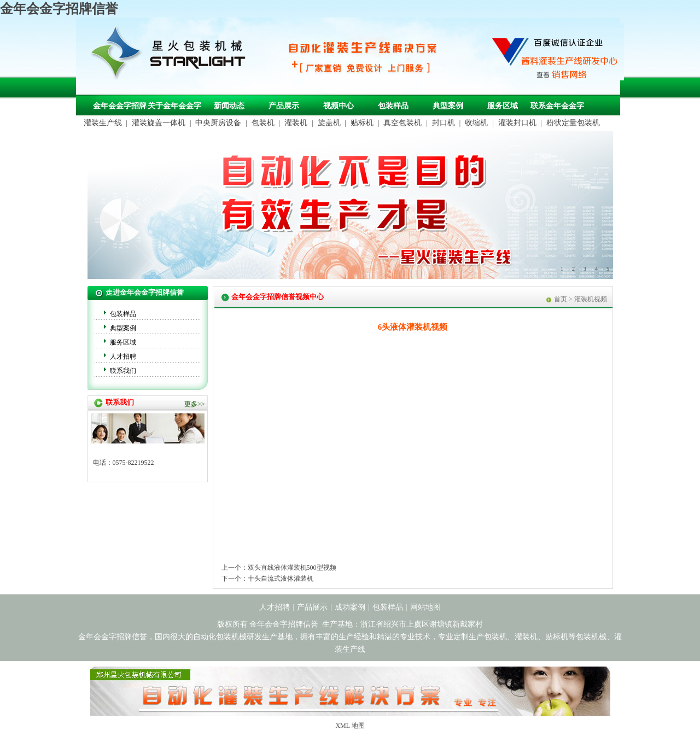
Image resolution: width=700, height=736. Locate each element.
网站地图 (425, 607)
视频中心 (339, 106)
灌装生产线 (103, 123)
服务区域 (503, 106)
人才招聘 (123, 357)
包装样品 (393, 106)
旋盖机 (329, 123)
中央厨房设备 (218, 123)
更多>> (195, 404)
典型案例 (448, 106)
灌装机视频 (591, 299)
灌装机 (296, 123)
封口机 (444, 123)
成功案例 (350, 607)
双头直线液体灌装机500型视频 (292, 568)
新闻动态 (229, 106)
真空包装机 (402, 123)
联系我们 (123, 371)
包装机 (263, 123)
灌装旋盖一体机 (159, 123)
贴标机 (362, 123)
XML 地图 (350, 726)
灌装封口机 (517, 123)
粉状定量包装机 (573, 123)
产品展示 (284, 106)
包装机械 (591, 637)
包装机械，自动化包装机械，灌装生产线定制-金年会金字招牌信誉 (172, 55)
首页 (561, 299)
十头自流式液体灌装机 (281, 579)
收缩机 (476, 123)
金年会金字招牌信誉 (59, 9)
